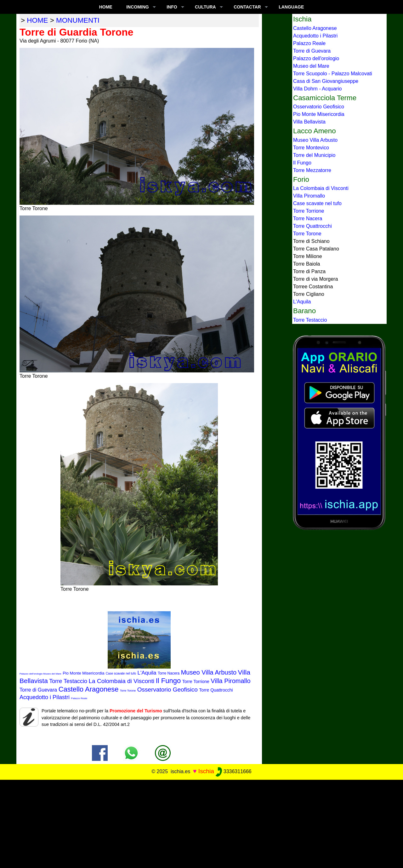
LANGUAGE (291, 7)
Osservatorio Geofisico (167, 690)
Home (106, 7)
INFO (172, 7)
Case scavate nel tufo (121, 673)
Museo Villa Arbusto (209, 672)
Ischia (206, 771)
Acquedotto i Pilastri (45, 697)
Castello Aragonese (89, 689)
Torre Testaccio (68, 681)
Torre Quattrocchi (216, 690)
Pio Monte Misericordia (83, 673)
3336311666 (233, 771)
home (37, 20)
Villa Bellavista (309, 122)
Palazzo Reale (79, 698)
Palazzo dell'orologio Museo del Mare (40, 674)
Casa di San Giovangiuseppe (326, 81)
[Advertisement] (201, 824)
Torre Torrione (196, 681)
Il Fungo (168, 681)
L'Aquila (147, 673)
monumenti (78, 20)
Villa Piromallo (230, 681)
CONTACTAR (247, 7)
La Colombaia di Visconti (122, 681)
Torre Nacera (169, 673)
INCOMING (138, 7)
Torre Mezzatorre (312, 170)
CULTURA (205, 7)
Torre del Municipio (314, 155)
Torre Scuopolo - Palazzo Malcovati (333, 74)
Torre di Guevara (38, 690)
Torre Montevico (311, 148)
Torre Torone (128, 691)
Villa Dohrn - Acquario (317, 89)
